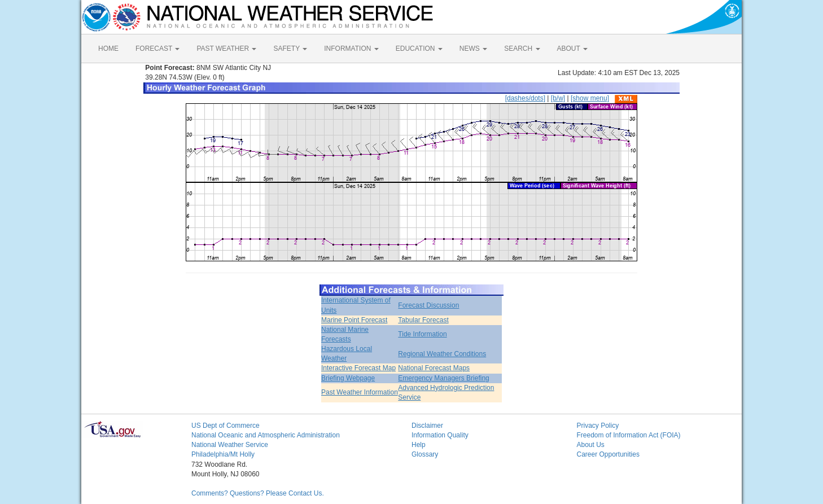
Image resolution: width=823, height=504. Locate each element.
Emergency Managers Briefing (443, 378)
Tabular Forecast (423, 320)
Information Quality (440, 435)
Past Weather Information (360, 392)
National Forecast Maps (434, 368)
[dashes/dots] (525, 98)
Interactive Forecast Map (358, 368)
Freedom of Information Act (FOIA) (629, 435)
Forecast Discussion (428, 305)
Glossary (425, 454)
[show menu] (590, 98)
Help (419, 445)
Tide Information (422, 334)
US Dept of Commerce (226, 426)
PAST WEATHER (226, 49)
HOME (108, 49)
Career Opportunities (608, 454)
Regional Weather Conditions (442, 354)
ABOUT (572, 49)
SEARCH (522, 49)
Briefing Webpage (348, 378)
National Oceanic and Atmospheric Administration (266, 435)
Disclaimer (427, 426)
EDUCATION (419, 49)
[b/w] (558, 98)
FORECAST (157, 49)
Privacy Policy (598, 426)
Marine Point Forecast (354, 320)
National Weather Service (230, 445)
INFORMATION (351, 49)
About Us (591, 445)
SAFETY (290, 49)
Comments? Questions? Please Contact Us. (258, 493)
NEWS (473, 49)
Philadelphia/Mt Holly (223, 454)
